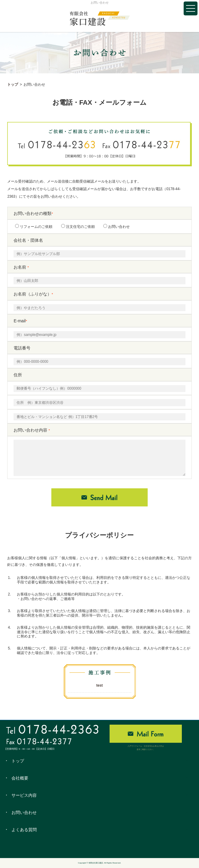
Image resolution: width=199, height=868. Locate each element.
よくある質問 (24, 830)
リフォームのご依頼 (34, 226)
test (99, 685)
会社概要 (20, 778)
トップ (13, 85)
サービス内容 (24, 795)
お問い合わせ (117, 226)
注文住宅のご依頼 (78, 226)
